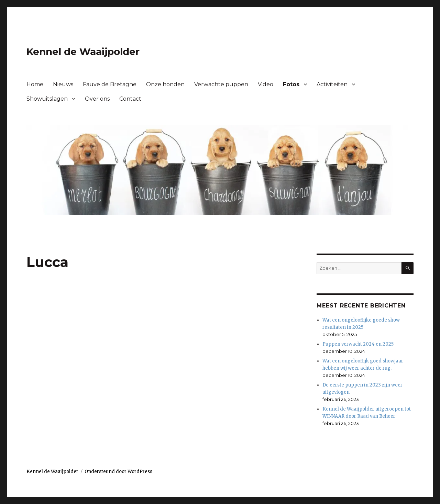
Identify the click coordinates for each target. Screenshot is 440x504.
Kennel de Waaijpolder (83, 52)
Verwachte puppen (221, 84)
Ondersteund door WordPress (118, 472)
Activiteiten (332, 84)
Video (266, 84)
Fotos (291, 84)
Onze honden (165, 84)
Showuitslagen (47, 99)
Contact (130, 99)
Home (35, 84)
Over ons (97, 99)
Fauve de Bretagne (110, 84)
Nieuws (63, 84)
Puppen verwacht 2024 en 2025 (358, 344)
